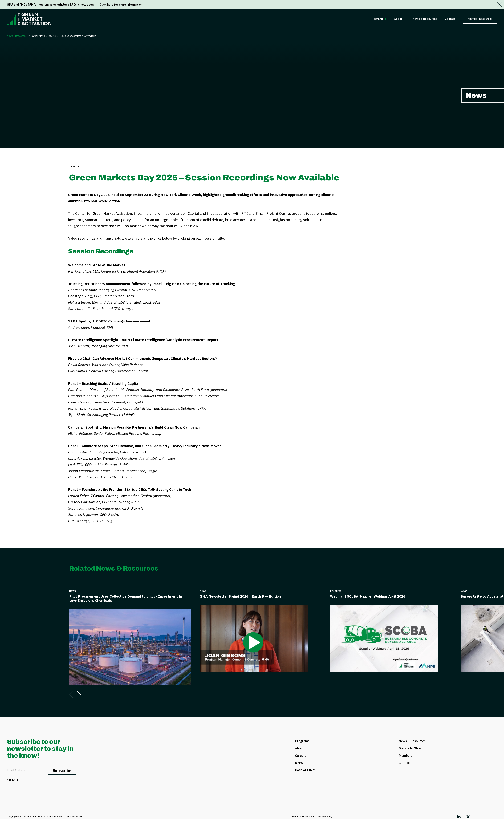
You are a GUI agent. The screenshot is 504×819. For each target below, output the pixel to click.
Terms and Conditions (303, 817)
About (398, 19)
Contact (450, 19)
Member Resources (480, 19)
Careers (301, 756)
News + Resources (17, 36)
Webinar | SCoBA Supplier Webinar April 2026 (368, 596)
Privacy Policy (325, 817)
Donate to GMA (410, 748)
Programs (377, 19)
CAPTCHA (13, 780)
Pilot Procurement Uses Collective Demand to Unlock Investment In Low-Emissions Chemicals (126, 598)
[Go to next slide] (79, 695)
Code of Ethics (305, 770)
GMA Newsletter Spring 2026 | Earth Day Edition (240, 596)
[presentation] (33, 790)
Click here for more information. (121, 5)
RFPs (299, 763)
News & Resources (425, 19)
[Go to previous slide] (71, 695)
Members (405, 756)
